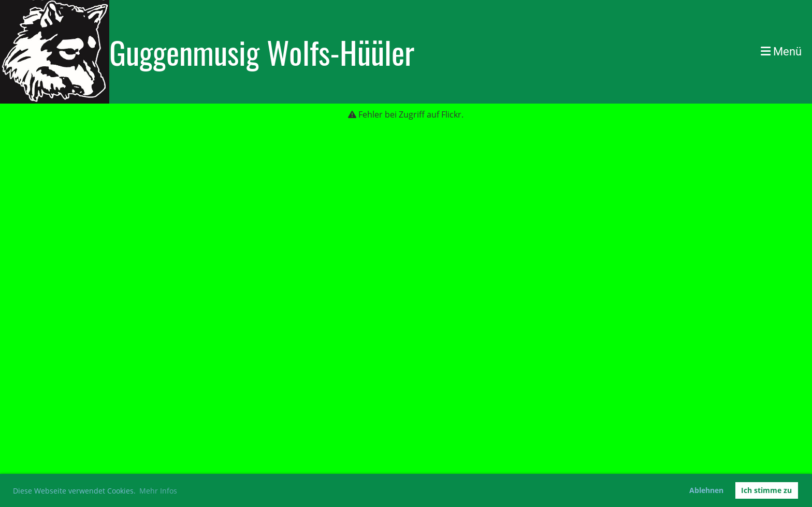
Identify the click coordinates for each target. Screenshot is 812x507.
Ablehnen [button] (706, 490)
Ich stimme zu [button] (766, 490)
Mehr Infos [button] (158, 491)
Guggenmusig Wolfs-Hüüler (262, 52)
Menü (781, 52)
